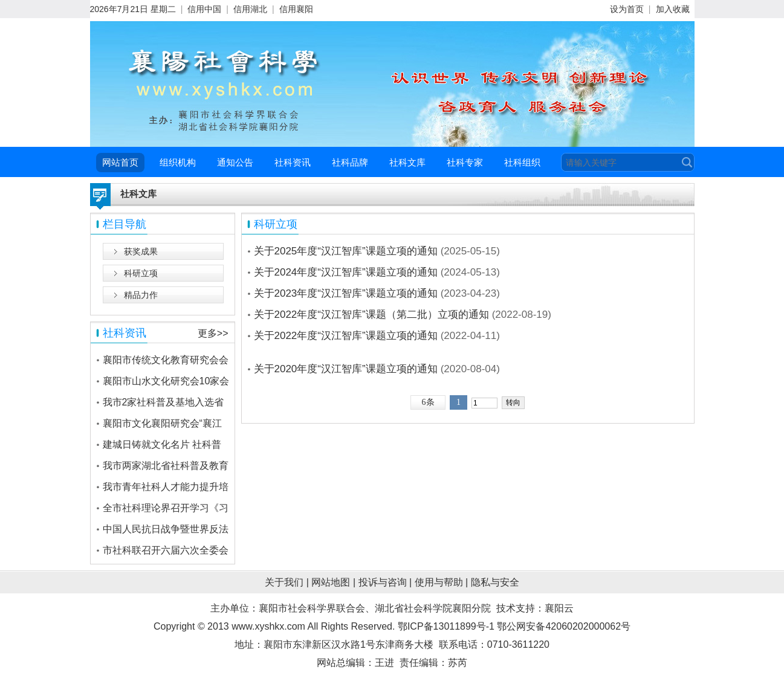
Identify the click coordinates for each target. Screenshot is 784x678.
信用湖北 (250, 9)
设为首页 (627, 9)
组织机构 (178, 162)
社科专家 (465, 162)
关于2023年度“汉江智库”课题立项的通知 (346, 293)
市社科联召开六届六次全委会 (166, 550)
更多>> (213, 333)
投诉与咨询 (383, 582)
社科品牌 (350, 162)
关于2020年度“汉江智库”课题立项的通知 (346, 369)
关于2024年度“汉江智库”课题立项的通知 (346, 272)
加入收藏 (673, 9)
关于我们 (284, 582)
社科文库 (407, 162)
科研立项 (141, 273)
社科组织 (522, 162)
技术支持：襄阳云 (535, 608)
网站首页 (120, 162)
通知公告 (235, 162)
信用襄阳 (296, 9)
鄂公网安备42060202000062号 (564, 626)
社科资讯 (293, 162)
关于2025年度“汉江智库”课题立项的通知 (346, 251)
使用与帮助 (439, 582)
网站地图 (331, 582)
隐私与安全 (495, 582)
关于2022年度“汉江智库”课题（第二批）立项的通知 (371, 315)
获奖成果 (141, 251)
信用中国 (204, 9)
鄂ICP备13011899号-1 (446, 626)
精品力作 (141, 295)
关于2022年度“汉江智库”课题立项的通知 (346, 336)
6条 (428, 402)
